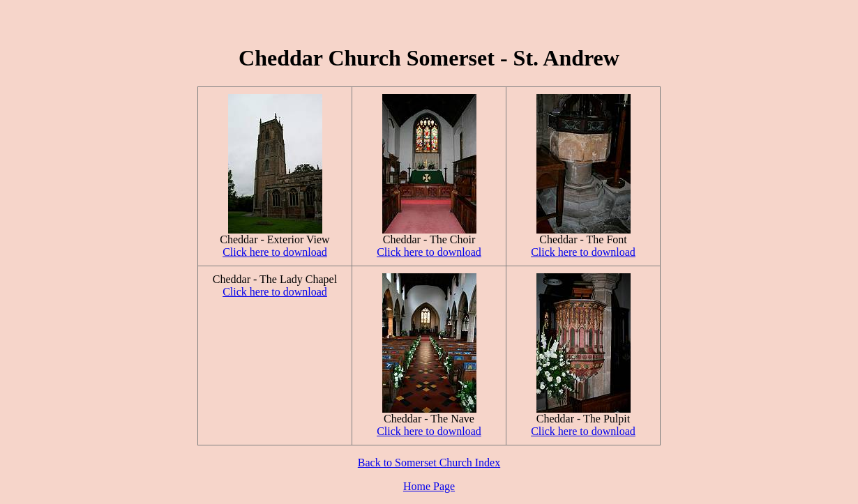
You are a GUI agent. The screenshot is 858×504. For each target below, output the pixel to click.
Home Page (429, 486)
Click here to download (275, 252)
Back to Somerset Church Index (429, 463)
